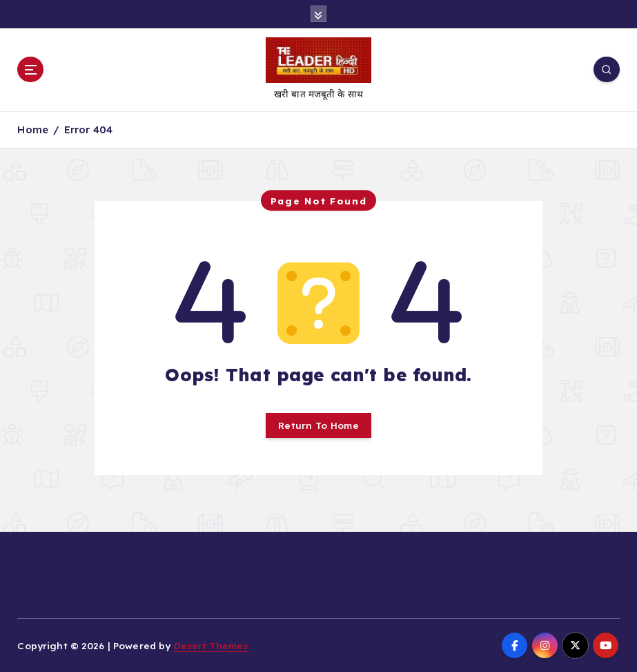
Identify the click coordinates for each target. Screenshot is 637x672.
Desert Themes (211, 645)
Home (33, 129)
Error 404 (88, 129)
